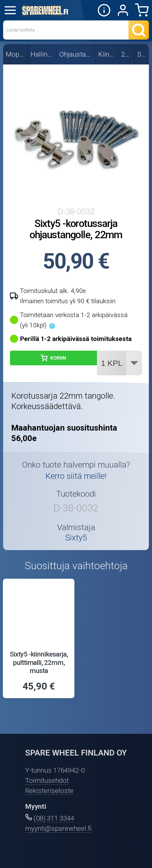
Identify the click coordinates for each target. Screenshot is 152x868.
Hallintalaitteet (42, 54)
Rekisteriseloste (49, 791)
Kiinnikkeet (107, 54)
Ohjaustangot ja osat (76, 54)
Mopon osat (15, 54)
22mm (127, 54)
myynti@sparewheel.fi (58, 828)
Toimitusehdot (47, 780)
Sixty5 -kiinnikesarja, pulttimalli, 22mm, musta (39, 662)
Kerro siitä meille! (76, 476)
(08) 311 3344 (54, 818)
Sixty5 (142, 54)
